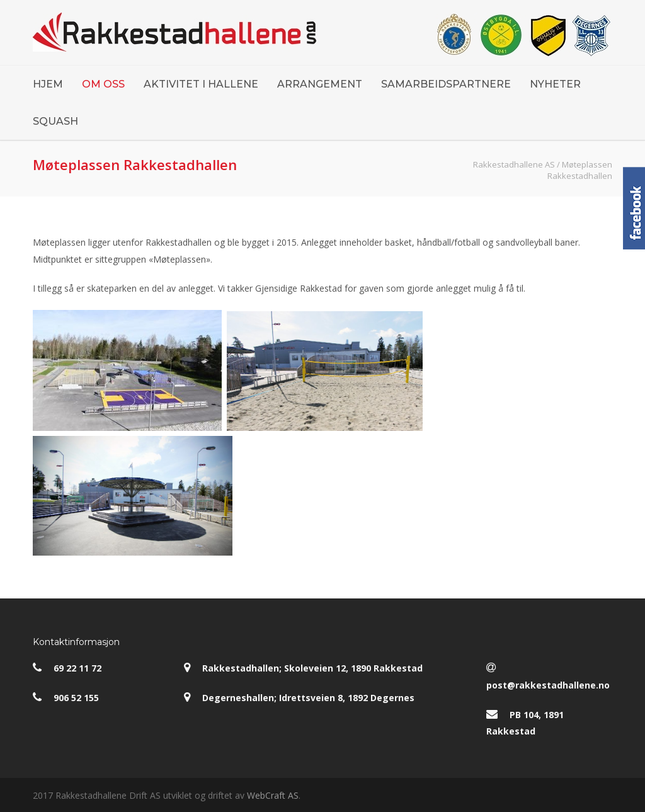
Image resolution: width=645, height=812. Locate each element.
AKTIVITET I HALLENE (201, 84)
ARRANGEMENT (320, 84)
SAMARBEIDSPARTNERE (446, 84)
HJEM (48, 84)
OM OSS (103, 84)
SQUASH (55, 121)
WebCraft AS (273, 795)
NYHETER (555, 84)
